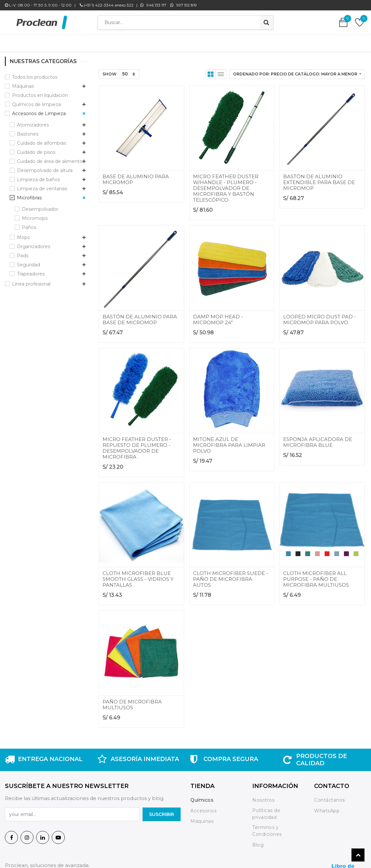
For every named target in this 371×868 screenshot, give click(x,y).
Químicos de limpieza (36, 101)
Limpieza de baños (38, 176)
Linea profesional (31, 281)
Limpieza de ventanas (42, 185)
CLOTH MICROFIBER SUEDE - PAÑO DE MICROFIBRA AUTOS (231, 576)
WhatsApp (327, 808)
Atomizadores (33, 122)
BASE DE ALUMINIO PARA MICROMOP (136, 176)
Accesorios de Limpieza (39, 110)
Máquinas (23, 83)
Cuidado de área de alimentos (51, 158)
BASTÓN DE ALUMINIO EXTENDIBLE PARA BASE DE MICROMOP (319, 179)
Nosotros (264, 797)
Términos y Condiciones (267, 828)
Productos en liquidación (40, 92)
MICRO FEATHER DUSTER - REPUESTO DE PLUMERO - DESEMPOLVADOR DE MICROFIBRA (137, 445)
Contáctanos (330, 797)
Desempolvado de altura (45, 167)
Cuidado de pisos (36, 149)
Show (110, 71)
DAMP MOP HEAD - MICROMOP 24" (218, 316)
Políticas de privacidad (266, 811)
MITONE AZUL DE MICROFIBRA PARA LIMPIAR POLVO (229, 442)
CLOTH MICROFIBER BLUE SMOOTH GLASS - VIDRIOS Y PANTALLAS (138, 576)
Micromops (35, 215)
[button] (297, 71)
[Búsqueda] (266, 22)
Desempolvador (40, 206)
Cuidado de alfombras (41, 140)
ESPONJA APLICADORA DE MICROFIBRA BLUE (318, 439)
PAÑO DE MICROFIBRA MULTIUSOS (132, 701)
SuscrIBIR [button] (162, 811)
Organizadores (34, 243)
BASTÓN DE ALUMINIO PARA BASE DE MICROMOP (140, 316)
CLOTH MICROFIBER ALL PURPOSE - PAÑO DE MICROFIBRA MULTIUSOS (316, 576)
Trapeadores (31, 271)
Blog (258, 842)
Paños (29, 224)
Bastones (28, 131)
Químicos (202, 797)
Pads (23, 252)
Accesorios (203, 808)
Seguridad (28, 261)
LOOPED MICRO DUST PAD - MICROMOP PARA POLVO (320, 316)
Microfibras (29, 194)
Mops (23, 234)
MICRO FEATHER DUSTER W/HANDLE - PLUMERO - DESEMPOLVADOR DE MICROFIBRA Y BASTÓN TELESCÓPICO (226, 185)
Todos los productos (35, 74)
